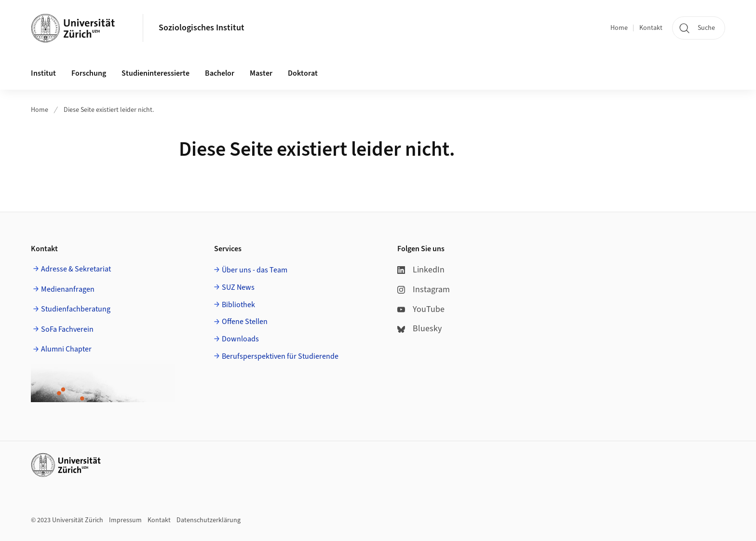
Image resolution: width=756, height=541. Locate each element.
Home (619, 28)
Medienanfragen (68, 289)
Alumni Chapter (66, 349)
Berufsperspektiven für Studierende (280, 356)
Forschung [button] (89, 73)
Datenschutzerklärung (209, 520)
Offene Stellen (245, 322)
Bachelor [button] (220, 73)
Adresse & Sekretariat (76, 269)
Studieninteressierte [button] (155, 73)
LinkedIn (421, 270)
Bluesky (419, 329)
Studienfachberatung (76, 309)
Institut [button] (43, 73)
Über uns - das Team (255, 270)
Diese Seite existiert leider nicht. (109, 110)
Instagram (424, 290)
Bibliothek (238, 305)
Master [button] (261, 73)
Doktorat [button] (303, 73)
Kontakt (651, 28)
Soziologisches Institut (202, 28)
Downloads (240, 339)
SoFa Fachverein (67, 329)
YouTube (421, 309)
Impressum (125, 520)
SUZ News (238, 287)
